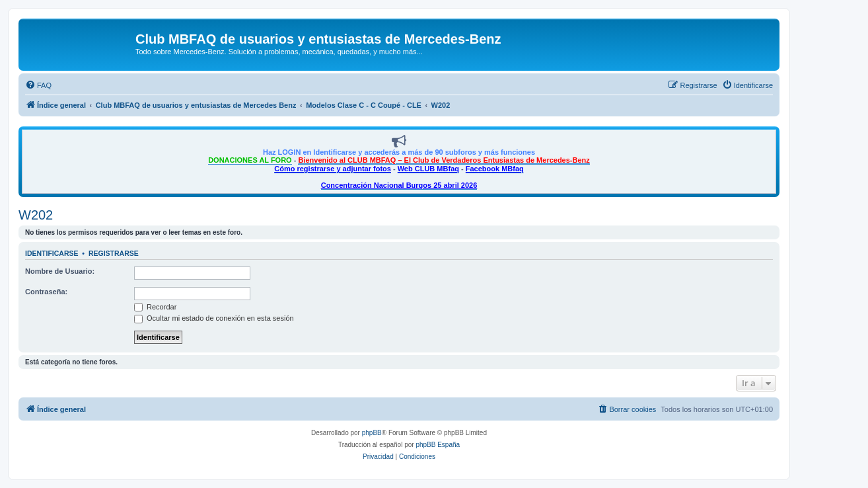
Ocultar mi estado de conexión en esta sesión (214, 318)
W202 (36, 215)
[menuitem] (38, 85)
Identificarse (52, 253)
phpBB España (438, 445)
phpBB (372, 433)
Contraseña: (46, 292)
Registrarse (114, 253)
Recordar (155, 307)
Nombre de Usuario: (60, 271)
